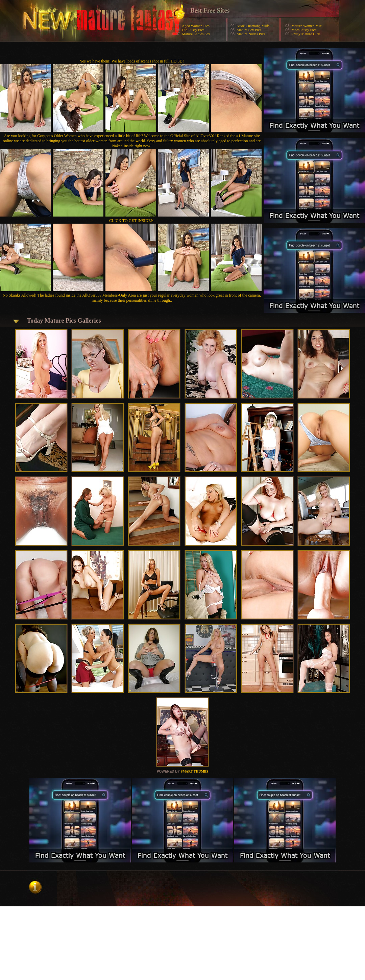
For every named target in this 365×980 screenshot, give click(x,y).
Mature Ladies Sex (196, 34)
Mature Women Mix (306, 26)
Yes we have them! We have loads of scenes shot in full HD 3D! (132, 61)
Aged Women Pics (196, 26)
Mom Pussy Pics (304, 30)
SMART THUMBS (194, 771)
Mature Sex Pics (249, 30)
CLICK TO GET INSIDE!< (132, 221)
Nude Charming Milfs (253, 26)
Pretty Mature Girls (306, 34)
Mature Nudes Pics (251, 34)
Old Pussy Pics (193, 30)
